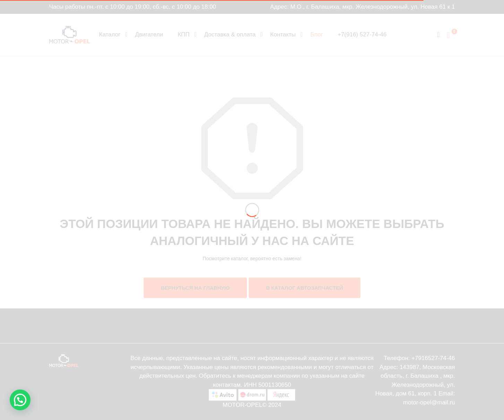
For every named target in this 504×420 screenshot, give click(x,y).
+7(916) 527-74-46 (362, 34)
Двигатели (149, 34)
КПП (183, 34)
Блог (317, 34)
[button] (20, 400)
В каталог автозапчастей (305, 288)
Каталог (110, 34)
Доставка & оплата (230, 34)
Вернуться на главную (195, 288)
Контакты (283, 34)
